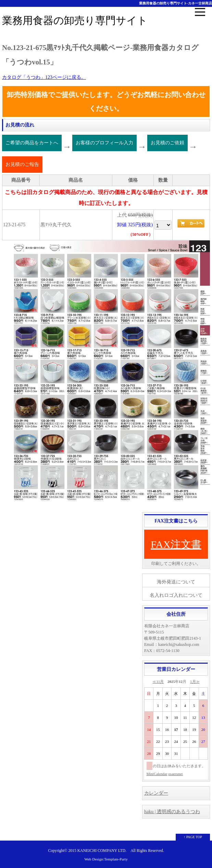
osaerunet (175, 774)
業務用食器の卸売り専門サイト (75, 20)
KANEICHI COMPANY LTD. (102, 851)
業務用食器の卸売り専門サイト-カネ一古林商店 (176, 3)
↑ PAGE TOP (193, 837)
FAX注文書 (176, 544)
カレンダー (156, 793)
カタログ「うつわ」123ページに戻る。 (44, 77)
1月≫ (195, 682)
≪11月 (158, 682)
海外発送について (176, 582)
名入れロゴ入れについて (176, 595)
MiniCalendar (157, 774)
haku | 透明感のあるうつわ (172, 812)
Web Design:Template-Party (106, 859)
